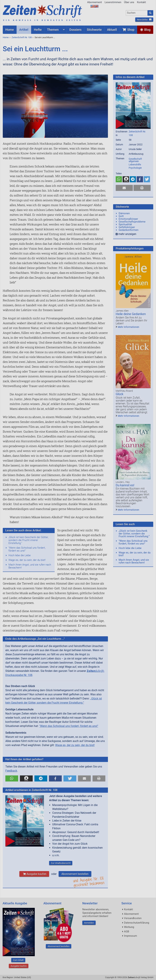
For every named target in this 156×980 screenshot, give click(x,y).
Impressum (130, 936)
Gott (121, 216)
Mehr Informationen (129, 327)
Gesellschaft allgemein (135, 160)
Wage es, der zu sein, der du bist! (27, 560)
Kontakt (141, 2)
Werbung (129, 927)
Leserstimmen (113, 2)
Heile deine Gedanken (131, 314)
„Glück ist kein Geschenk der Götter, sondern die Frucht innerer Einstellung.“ (28, 540)
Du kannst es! (125, 485)
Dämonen (124, 213)
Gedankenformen (129, 230)
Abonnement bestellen (75, 874)
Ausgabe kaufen (34, 874)
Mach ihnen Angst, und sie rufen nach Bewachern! (30, 566)
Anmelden (89, 923)
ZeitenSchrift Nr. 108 (22, 37)
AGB (127, 931)
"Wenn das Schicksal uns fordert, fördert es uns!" (27, 549)
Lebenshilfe (135, 165)
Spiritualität (125, 224)
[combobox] (137, 13)
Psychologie (135, 168)
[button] (12, 778)
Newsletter (144, 20)
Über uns (129, 2)
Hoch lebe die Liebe (20, 555)
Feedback (11, 771)
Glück (120, 394)
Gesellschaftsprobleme (132, 222)
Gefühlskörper (127, 227)
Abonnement (95, 2)
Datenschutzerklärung (137, 923)
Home (6, 37)
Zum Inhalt (18, 960)
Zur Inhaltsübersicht (61, 863)
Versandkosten (133, 918)
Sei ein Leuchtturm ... (45, 37)
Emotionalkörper (128, 219)
